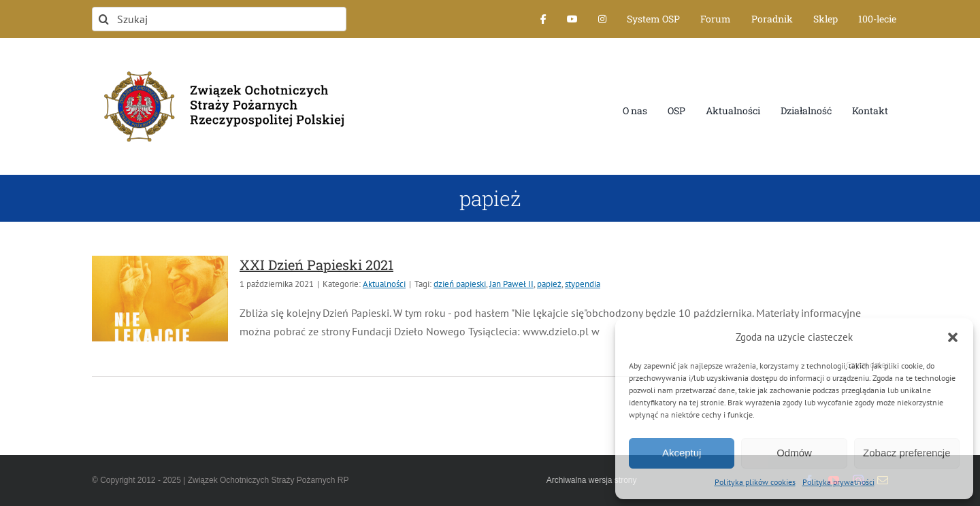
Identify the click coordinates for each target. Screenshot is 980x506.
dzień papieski (460, 284)
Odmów (794, 453)
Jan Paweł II (511, 284)
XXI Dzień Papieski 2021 (316, 265)
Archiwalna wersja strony (592, 480)
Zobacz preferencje (906, 453)
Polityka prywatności (838, 482)
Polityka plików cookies (755, 482)
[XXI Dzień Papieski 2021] (160, 299)
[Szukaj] (219, 19)
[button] (953, 337)
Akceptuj (682, 453)
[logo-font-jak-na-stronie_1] (219, 64)
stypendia (583, 284)
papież (549, 284)
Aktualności (384, 284)
